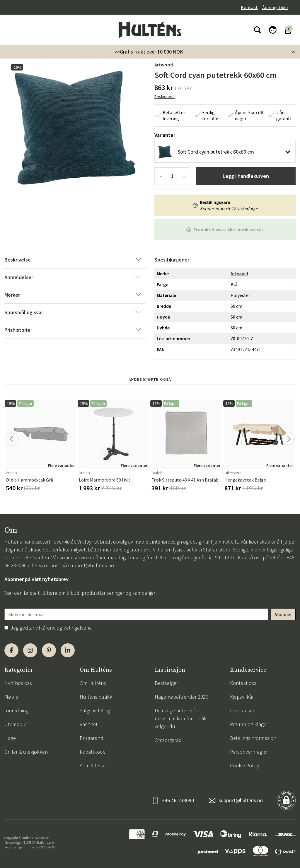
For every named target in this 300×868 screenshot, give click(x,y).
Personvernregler (249, 752)
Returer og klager (249, 724)
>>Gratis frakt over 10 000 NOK (149, 52)
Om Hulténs (93, 683)
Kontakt (249, 7)
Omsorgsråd (168, 740)
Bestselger (166, 683)
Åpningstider (275, 7)
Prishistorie (165, 97)
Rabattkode (93, 752)
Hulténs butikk (96, 697)
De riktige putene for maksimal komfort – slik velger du (181, 718)
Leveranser (242, 710)
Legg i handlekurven (246, 176)
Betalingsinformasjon (253, 738)
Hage (10, 738)
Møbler (12, 697)
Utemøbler (16, 724)
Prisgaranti (91, 738)
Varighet (89, 724)
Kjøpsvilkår (242, 697)
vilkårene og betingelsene (64, 628)
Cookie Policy (244, 765)
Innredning (16, 710)
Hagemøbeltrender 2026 (181, 697)
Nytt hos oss (18, 683)
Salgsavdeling (95, 710)
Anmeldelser (93, 765)
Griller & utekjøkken (26, 752)
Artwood (164, 65)
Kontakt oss (243, 683)
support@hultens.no (91, 565)
